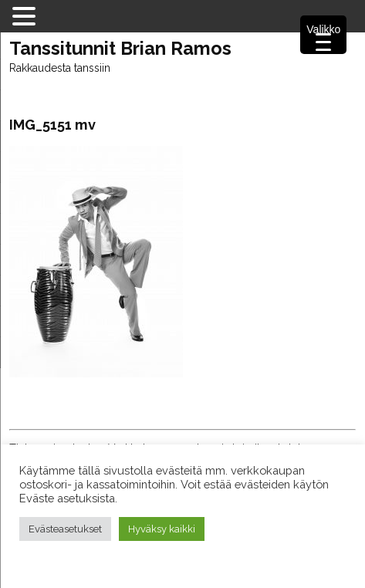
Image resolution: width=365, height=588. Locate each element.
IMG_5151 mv (52, 125)
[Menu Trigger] (323, 35)
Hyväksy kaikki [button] (162, 529)
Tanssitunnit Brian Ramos (120, 49)
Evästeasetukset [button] (65, 529)
